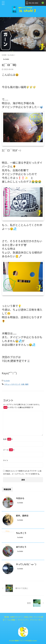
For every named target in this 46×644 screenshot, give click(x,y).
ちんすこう (21, 533)
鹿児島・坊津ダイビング (13, 617)
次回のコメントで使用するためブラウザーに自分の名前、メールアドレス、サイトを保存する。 (22, 472)
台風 (23, 384)
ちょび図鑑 (11, 620)
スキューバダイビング (12, 384)
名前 (8, 439)
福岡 (27, 384)
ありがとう (21, 547)
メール (9, 450)
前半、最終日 (22, 516)
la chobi (7, 381)
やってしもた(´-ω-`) (26, 564)
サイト (6, 460)
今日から (20, 498)
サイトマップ (22, 620)
